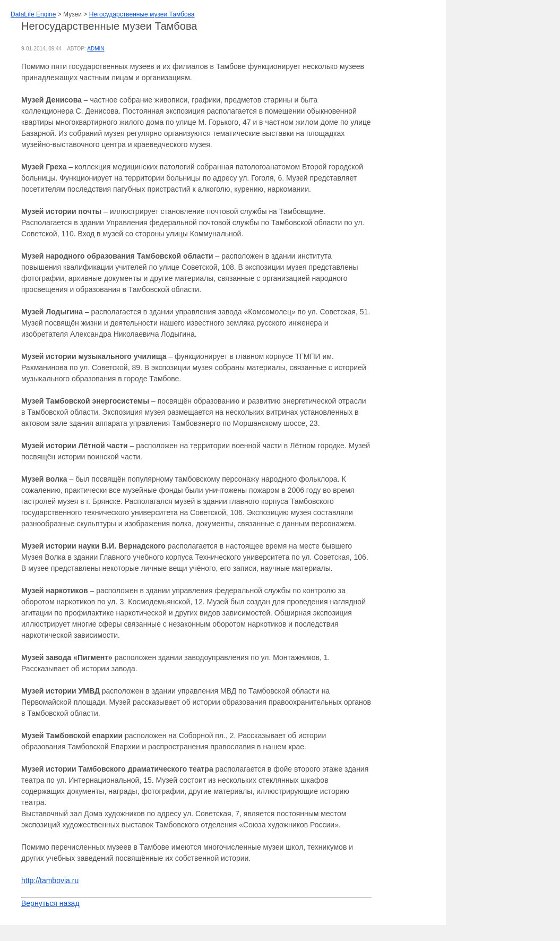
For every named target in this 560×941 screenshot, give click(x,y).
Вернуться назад (50, 903)
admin (96, 49)
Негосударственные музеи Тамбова (142, 14)
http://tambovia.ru (50, 880)
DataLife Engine (33, 14)
